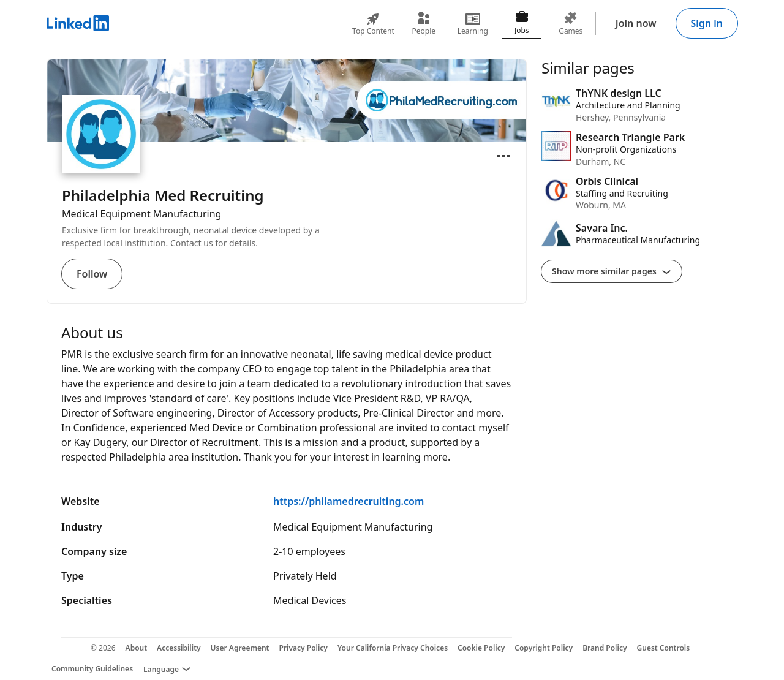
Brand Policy (605, 648)
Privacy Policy (303, 648)
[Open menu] (503, 156)
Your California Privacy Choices (393, 648)
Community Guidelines (92, 669)
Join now (636, 23)
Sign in (707, 23)
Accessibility (179, 648)
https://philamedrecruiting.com (349, 501)
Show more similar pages (612, 271)
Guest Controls (664, 648)
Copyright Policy (544, 648)
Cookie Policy (481, 648)
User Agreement (240, 648)
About (137, 648)
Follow (92, 274)
